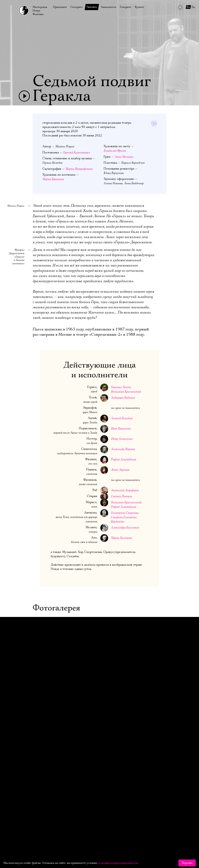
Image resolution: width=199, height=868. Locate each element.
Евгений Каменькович (77, 152)
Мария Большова (121, 538)
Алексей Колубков (122, 418)
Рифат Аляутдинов (123, 459)
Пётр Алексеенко (122, 439)
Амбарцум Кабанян (123, 398)
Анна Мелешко (124, 157)
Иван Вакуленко (121, 429)
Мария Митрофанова (79, 169)
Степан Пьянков (121, 496)
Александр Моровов (123, 449)
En (193, 7)
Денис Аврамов (120, 470)
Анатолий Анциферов (125, 490)
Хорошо (187, 863)
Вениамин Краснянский (126, 392)
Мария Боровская (53, 179)
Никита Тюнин (121, 387)
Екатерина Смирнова (125, 513)
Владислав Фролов (115, 151)
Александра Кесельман (125, 528)
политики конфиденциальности (118, 863)
